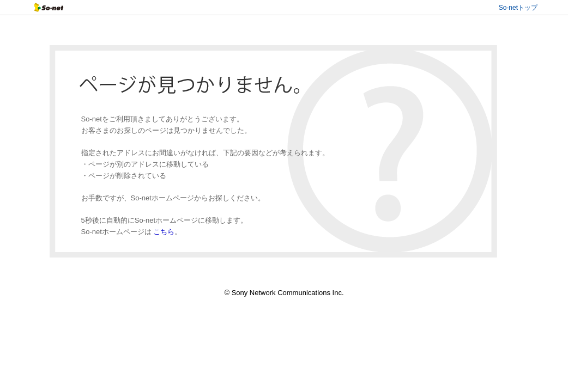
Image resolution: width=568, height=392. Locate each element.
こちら (164, 232)
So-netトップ (518, 8)
